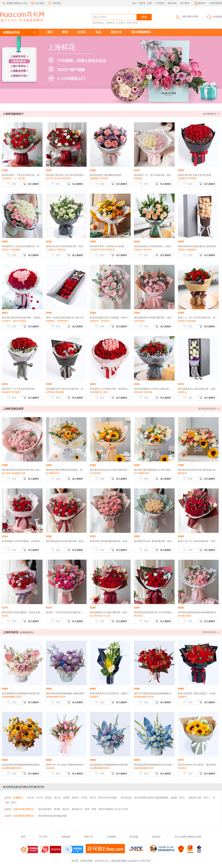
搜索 (144, 17)
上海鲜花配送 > (19, 61)
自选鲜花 (110, 23)
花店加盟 (134, 837)
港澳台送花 (132, 23)
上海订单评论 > (19, 66)
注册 (149, 3)
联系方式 (89, 837)
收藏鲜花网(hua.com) (14, 3)
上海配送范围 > (19, 71)
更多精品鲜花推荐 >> (209, 409)
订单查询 (160, 3)
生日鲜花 (121, 23)
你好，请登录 (139, 3)
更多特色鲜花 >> (211, 632)
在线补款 (156, 837)
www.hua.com (102, 861)
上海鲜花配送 (20, 23)
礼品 (98, 32)
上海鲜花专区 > (19, 56)
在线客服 (214, 17)
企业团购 (111, 837)
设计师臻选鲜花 (141, 32)
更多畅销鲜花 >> (211, 114)
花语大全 (116, 32)
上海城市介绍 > (19, 76)
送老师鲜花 (98, 23)
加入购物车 (31, 184)
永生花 (81, 32)
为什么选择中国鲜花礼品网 (188, 837)
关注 (12, 184)
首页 (50, 32)
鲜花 (65, 32)
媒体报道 (66, 837)
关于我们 (43, 837)
